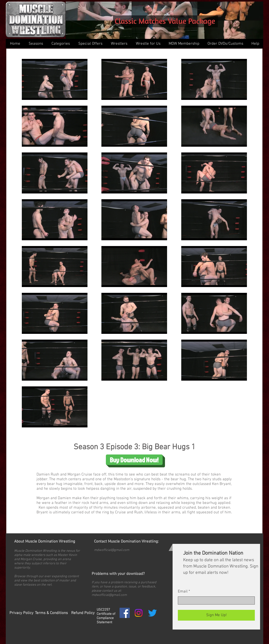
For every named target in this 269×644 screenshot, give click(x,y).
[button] (60, 44)
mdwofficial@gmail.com (112, 550)
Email (183, 592)
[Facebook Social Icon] (125, 613)
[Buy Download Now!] (134, 460)
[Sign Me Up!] (216, 615)
